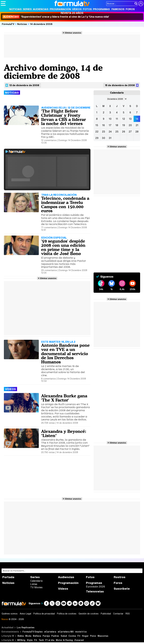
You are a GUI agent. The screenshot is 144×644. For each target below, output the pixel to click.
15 (97, 125)
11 (117, 119)
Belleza (37, 636)
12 (124, 119)
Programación (60, 9)
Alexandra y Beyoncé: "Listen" (64, 433)
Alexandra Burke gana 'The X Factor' (64, 398)
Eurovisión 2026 (95, 587)
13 (130, 119)
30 (103, 138)
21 (137, 125)
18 (117, 125)
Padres (55, 636)
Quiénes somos (10, 614)
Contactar (118, 614)
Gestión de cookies (89, 614)
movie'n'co (81, 632)
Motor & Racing (64, 640)
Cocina (72, 636)
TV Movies (36, 587)
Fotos (87, 9)
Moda (28, 636)
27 (130, 132)
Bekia (21, 636)
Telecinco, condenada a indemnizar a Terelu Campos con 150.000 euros (65, 204)
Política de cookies (67, 614)
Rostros (120, 577)
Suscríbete (122, 589)
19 (124, 125)
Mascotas (103, 636)
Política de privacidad (44, 614)
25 (117, 132)
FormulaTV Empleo (33, 632)
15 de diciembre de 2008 (120, 85)
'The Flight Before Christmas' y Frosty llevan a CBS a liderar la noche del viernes (63, 117)
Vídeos (77, 9)
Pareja (46, 636)
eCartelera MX (66, 632)
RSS (128, 614)
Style (30, 640)
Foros (130, 9)
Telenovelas (95, 591)
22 (97, 132)
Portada (8, 577)
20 (130, 125)
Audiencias (41, 9)
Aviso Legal (25, 614)
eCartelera (50, 632)
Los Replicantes (26, 627)
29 (97, 138)
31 (110, 138)
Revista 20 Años (72, 13)
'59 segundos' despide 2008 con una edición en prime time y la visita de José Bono (63, 247)
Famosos (118, 9)
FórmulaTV (8, 24)
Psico (93, 636)
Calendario (36, 581)
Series (27, 9)
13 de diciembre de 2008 (24, 85)
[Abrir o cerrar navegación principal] (3, 3)
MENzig (21, 640)
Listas (34, 584)
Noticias (15, 9)
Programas (101, 9)
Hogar (85, 636)
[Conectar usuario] (141, 4)
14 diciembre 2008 (41, 24)
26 (124, 132)
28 (137, 132)
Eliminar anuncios (73, 33)
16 (103, 125)
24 (110, 132)
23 (103, 132)
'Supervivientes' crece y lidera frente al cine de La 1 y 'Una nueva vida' (56, 17)
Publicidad (106, 614)
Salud (64, 636)
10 (110, 119)
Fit (79, 636)
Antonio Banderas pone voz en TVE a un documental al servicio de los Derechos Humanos (65, 354)
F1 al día (50, 640)
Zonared (79, 640)
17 (110, 125)
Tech (41, 640)
